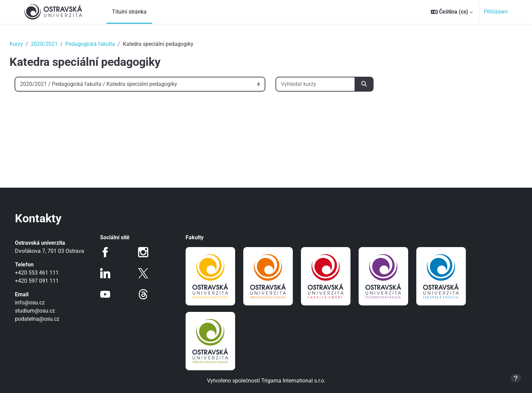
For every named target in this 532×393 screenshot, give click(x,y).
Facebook (112, 252)
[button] (452, 12)
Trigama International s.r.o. (293, 381)
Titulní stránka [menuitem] (129, 12)
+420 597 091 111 (46, 281)
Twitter (147, 273)
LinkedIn (112, 273)
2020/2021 (54, 44)
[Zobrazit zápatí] (516, 378)
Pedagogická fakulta (100, 44)
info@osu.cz (39, 303)
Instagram (147, 252)
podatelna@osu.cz (47, 319)
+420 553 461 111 (46, 273)
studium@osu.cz (44, 311)
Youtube (112, 294)
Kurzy (26, 44)
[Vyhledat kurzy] (325, 84)
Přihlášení (496, 12)
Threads (147, 294)
